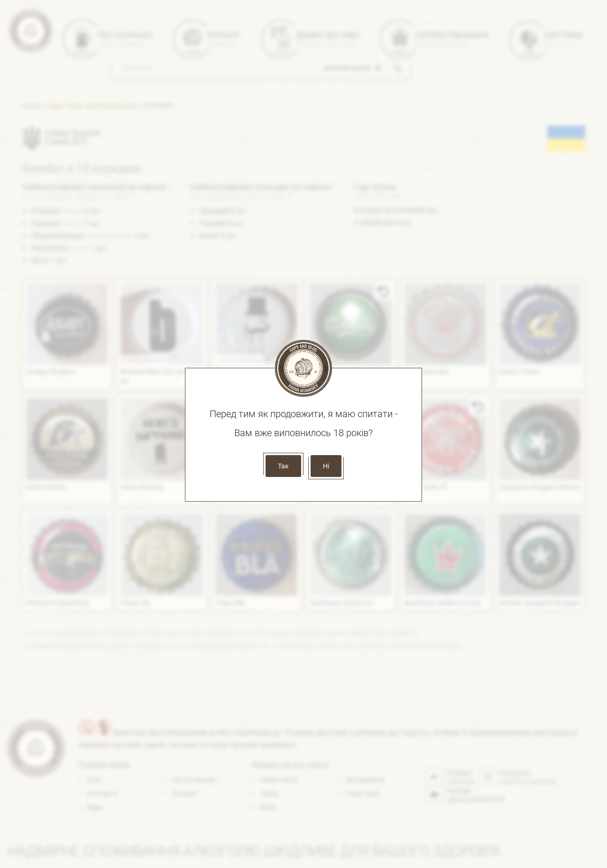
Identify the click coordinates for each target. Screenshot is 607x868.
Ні (326, 466)
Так (283, 466)
